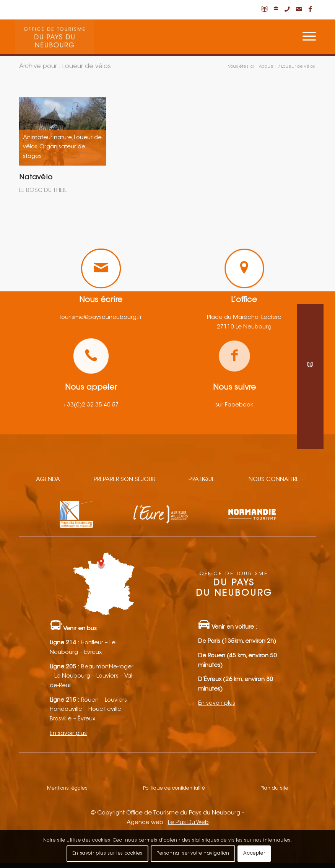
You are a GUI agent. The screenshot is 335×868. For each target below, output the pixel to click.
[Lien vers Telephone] (287, 10)
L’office (244, 300)
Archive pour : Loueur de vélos (65, 67)
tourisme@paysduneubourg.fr (101, 318)
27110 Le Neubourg (244, 327)
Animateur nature (47, 138)
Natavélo (36, 178)
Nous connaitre (274, 480)
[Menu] (309, 37)
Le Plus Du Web (188, 823)
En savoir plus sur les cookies (107, 853)
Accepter (254, 853)
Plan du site (274, 788)
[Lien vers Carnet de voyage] (264, 10)
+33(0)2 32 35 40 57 (91, 405)
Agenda (48, 480)
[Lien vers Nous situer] (276, 10)
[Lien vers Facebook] (310, 10)
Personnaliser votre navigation (193, 853)
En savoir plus (68, 734)
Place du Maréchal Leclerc (244, 318)
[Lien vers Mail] (299, 10)
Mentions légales (67, 788)
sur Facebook (234, 405)
